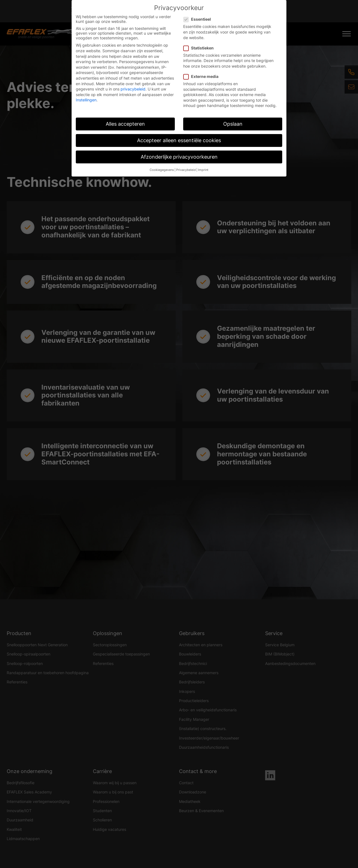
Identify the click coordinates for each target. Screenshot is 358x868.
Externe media (203, 76)
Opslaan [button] (233, 124)
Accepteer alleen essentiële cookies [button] (179, 140)
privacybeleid (133, 89)
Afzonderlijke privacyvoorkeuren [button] (179, 157)
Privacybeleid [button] (186, 170)
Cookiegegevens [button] (162, 170)
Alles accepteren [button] (125, 124)
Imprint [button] (203, 170)
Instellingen (86, 100)
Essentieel (199, 19)
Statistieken (200, 48)
